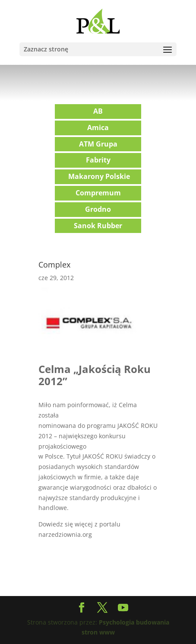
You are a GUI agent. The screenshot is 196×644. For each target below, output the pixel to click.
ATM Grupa (98, 144)
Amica (98, 128)
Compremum (98, 193)
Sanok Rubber (98, 226)
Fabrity (98, 160)
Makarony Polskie (99, 176)
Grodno (98, 209)
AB (98, 111)
